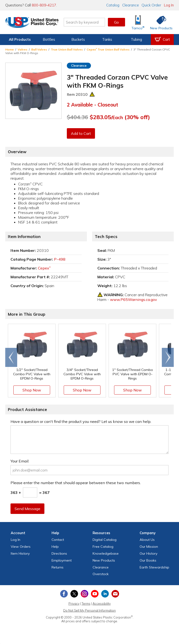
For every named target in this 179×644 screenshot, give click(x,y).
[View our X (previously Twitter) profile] (74, 594)
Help (55, 547)
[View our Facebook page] (64, 594)
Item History (20, 553)
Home (10, 49)
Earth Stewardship (154, 567)
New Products (104, 560)
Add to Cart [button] (81, 133)
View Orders (21, 547)
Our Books (148, 560)
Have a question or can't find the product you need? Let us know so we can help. (81, 421)
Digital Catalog (105, 540)
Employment (62, 560)
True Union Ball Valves (67, 49)
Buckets (78, 39)
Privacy (74, 603)
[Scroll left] (11, 357)
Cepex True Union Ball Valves (108, 49)
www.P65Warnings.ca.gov (134, 299)
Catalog (113, 5)
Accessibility (102, 603)
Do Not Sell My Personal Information (89, 610)
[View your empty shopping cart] (162, 40)
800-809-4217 (44, 5)
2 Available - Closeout (92, 105)
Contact (58, 540)
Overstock (101, 574)
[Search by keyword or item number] (86, 22)
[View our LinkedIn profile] (105, 594)
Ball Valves (39, 49)
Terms (86, 603)
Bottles (49, 39)
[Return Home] (33, 23)
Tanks (107, 39)
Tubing (136, 39)
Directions (59, 553)
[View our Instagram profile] (84, 594)
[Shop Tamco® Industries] (138, 22)
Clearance (131, 5)
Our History (149, 553)
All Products (20, 39)
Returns (58, 567)
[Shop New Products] (160, 22)
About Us (147, 540)
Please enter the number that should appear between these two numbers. (76, 483)
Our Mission (149, 547)
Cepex (44, 268)
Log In (169, 5)
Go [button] (116, 22)
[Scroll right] (168, 357)
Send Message (27, 509)
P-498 (60, 259)
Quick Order (151, 5)
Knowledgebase (106, 553)
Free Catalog (103, 547)
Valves (23, 49)
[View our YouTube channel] (95, 594)
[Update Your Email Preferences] (115, 594)
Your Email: (20, 461)
